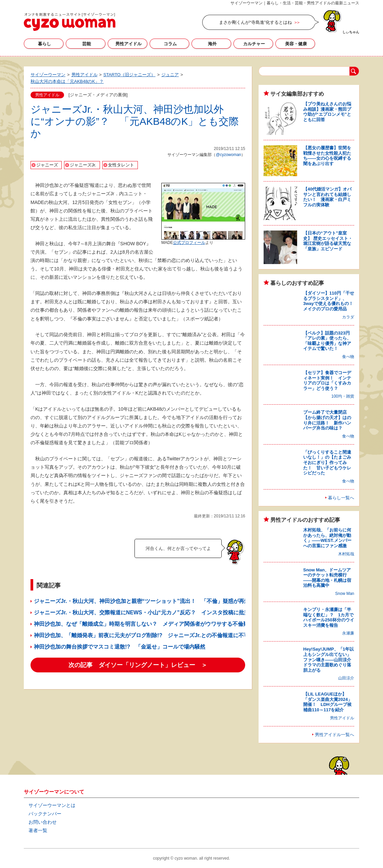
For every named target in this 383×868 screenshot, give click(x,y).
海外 (212, 44)
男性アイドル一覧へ (335, 735)
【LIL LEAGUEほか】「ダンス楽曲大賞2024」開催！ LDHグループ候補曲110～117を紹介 (328, 702)
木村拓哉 (346, 554)
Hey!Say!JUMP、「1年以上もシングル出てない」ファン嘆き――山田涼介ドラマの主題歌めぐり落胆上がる (329, 659)
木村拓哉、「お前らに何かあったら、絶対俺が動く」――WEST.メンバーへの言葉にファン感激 (327, 538)
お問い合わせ (43, 822)
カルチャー (254, 44)
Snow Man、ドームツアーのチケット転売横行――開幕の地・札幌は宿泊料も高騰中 (327, 578)
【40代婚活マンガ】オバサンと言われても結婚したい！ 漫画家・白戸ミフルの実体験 (327, 197)
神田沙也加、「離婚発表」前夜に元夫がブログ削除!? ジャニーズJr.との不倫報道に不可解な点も (152, 635)
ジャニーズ (47, 165)
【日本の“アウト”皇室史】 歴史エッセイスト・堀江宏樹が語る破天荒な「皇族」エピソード (328, 241)
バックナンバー (45, 814)
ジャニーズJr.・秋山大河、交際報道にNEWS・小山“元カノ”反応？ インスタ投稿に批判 (142, 612)
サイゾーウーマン (70, 22)
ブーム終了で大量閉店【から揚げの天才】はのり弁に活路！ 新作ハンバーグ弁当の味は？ (327, 420)
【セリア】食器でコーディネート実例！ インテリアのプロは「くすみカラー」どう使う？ (327, 380)
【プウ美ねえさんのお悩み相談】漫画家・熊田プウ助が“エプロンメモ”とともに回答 (327, 112)
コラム (170, 44)
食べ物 (348, 357)
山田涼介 (346, 678)
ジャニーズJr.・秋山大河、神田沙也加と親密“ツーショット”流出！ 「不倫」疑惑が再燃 (142, 601)
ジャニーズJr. (83, 165)
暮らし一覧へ (341, 498)
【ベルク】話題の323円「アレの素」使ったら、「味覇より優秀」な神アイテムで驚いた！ (327, 341)
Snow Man (345, 594)
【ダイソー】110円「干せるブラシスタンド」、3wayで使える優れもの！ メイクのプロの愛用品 (330, 301)
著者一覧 (38, 830)
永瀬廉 (348, 633)
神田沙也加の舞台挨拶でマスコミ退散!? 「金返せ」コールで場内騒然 (120, 647)
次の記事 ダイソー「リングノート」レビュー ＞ (138, 665)
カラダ (348, 317)
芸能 (87, 44)
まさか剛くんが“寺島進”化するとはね (255, 22)
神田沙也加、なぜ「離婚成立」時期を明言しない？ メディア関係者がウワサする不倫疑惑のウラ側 (155, 624)
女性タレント (121, 165)
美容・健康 (296, 44)
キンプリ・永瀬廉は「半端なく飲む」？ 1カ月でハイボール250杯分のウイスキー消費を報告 (329, 617)
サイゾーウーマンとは (52, 805)
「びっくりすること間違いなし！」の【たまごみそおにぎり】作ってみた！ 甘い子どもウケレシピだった (327, 463)
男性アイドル (128, 44)
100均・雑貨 (343, 396)
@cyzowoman (228, 155)
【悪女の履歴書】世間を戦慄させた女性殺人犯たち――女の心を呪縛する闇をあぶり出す (327, 156)
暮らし (44, 44)
